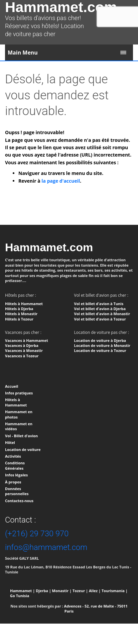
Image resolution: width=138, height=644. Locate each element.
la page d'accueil (61, 181)
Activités (13, 456)
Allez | (95, 591)
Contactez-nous (19, 501)
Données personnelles (17, 491)
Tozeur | (80, 591)
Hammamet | (22, 591)
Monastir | (62, 591)
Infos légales (16, 475)
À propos (13, 482)
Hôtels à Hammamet (16, 402)
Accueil (12, 386)
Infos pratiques (19, 393)
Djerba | (43, 591)
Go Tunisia (20, 596)
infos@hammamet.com (46, 547)
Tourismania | (115, 591)
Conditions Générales (15, 465)
